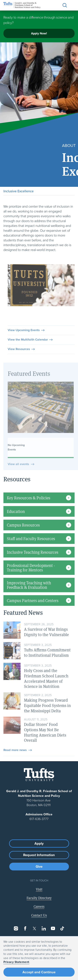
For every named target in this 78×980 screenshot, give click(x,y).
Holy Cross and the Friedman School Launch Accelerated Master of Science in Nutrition (46, 687)
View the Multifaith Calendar (28, 348)
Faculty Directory (39, 898)
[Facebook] (25, 928)
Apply (39, 843)
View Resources (19, 358)
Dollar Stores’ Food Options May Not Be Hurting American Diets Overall (45, 741)
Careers (39, 906)
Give (39, 866)
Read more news (15, 759)
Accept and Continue (39, 972)
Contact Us (39, 915)
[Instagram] (16, 928)
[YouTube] (53, 928)
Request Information (39, 855)
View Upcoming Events (24, 339)
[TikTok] (62, 928)
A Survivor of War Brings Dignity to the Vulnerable (46, 641)
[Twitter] (34, 928)
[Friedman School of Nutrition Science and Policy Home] (22, 5)
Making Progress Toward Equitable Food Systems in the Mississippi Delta (47, 714)
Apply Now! (39, 33)
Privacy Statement (16, 962)
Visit (39, 889)
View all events (18, 482)
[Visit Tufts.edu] (39, 775)
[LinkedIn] (44, 928)
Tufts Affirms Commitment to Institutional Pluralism (47, 661)
